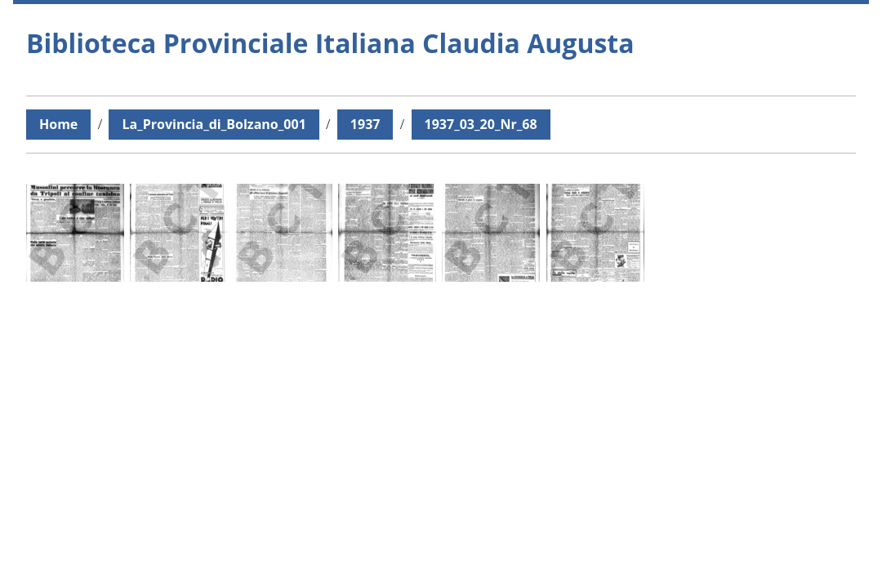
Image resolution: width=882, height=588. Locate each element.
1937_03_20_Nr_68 (481, 124)
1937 (365, 124)
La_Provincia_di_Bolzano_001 (214, 124)
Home (58, 124)
